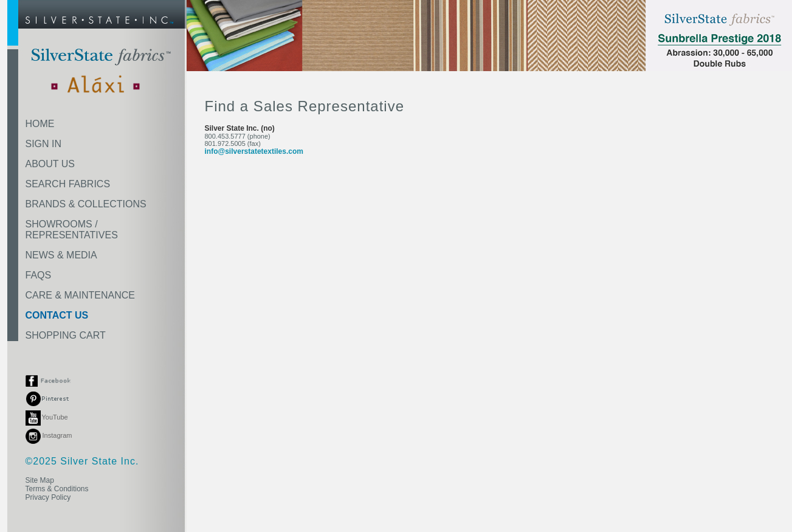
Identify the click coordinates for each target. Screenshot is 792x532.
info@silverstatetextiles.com (254, 151)
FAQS (39, 275)
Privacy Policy (48, 497)
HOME (40, 124)
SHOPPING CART (66, 335)
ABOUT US (50, 164)
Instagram (49, 435)
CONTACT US (57, 315)
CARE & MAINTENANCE (80, 295)
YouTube (47, 417)
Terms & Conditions (57, 489)
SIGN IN (44, 144)
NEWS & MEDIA (61, 255)
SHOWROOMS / (72, 230)
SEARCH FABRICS (68, 184)
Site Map (40, 480)
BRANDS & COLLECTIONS (86, 204)
